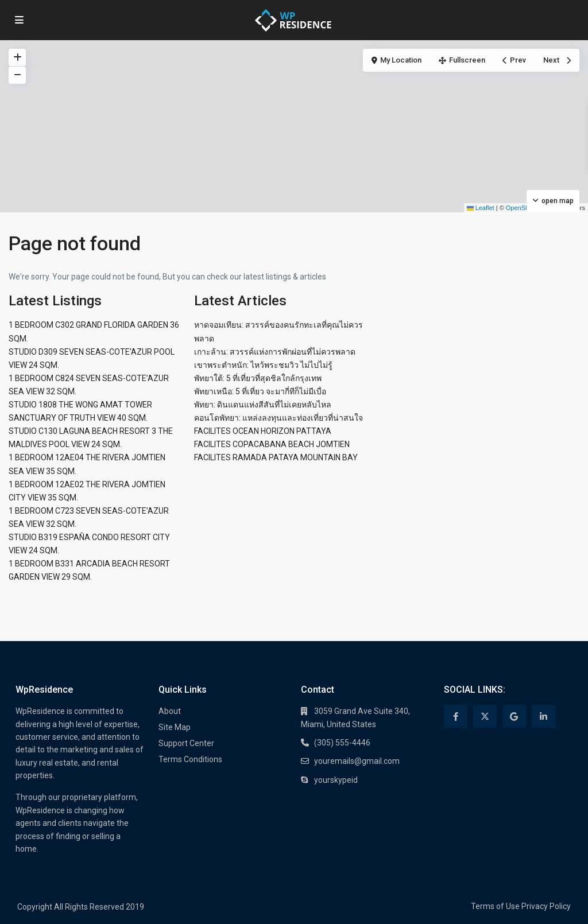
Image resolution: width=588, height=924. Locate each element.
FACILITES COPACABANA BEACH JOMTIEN (272, 444)
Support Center (186, 743)
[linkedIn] (543, 717)
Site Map (175, 727)
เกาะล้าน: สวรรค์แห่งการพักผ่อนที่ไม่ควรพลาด (275, 352)
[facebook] (456, 717)
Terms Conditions (190, 759)
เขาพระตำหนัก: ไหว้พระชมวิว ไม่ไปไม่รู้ (263, 365)
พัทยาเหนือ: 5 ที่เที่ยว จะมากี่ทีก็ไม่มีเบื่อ (260, 391)
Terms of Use (495, 906)
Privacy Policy (546, 906)
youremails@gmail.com (357, 761)
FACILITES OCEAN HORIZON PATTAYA (263, 431)
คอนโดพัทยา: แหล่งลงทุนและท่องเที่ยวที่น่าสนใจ (278, 418)
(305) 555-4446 (342, 743)
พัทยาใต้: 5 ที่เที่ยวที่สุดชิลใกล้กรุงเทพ (258, 378)
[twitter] (485, 717)
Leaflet (481, 208)
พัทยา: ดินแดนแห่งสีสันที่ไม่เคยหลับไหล (263, 405)
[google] (514, 717)
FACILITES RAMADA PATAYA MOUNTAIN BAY (276, 457)
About (170, 711)
